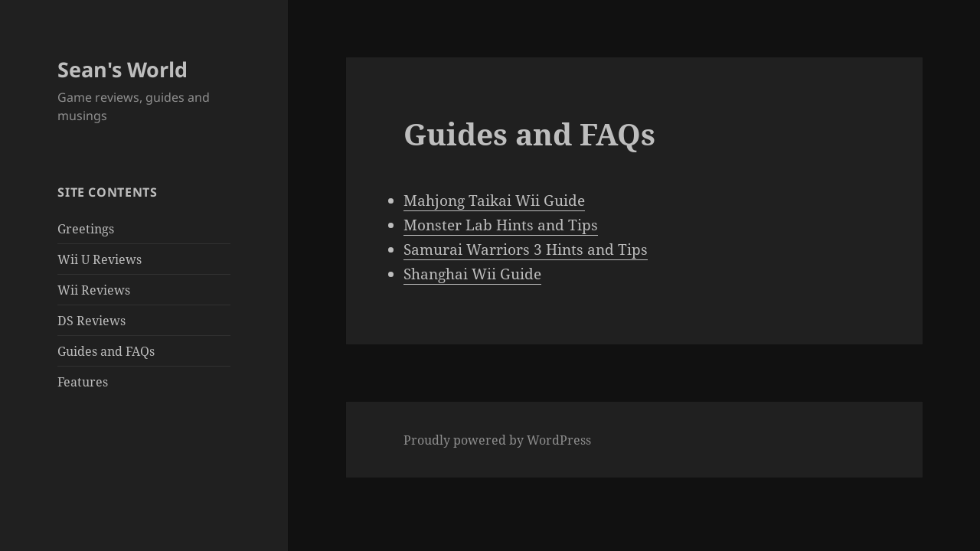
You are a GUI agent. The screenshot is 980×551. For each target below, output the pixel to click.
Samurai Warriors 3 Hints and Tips (526, 249)
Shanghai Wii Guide (472, 274)
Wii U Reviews (100, 259)
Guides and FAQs (106, 351)
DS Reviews (91, 321)
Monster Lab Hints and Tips (501, 225)
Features (83, 382)
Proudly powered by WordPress (497, 440)
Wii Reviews (94, 290)
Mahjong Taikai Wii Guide (494, 201)
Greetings (86, 229)
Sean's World (122, 69)
